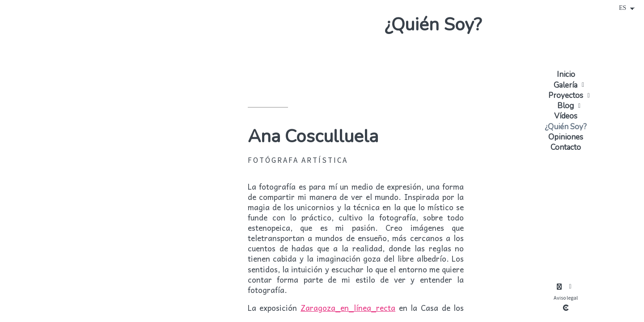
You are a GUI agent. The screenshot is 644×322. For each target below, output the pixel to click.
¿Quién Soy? (566, 127)
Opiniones (566, 137)
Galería (566, 85)
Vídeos (566, 116)
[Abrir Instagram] (559, 287)
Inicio (566, 74)
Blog (566, 106)
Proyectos (566, 95)
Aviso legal (566, 298)
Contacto (566, 147)
